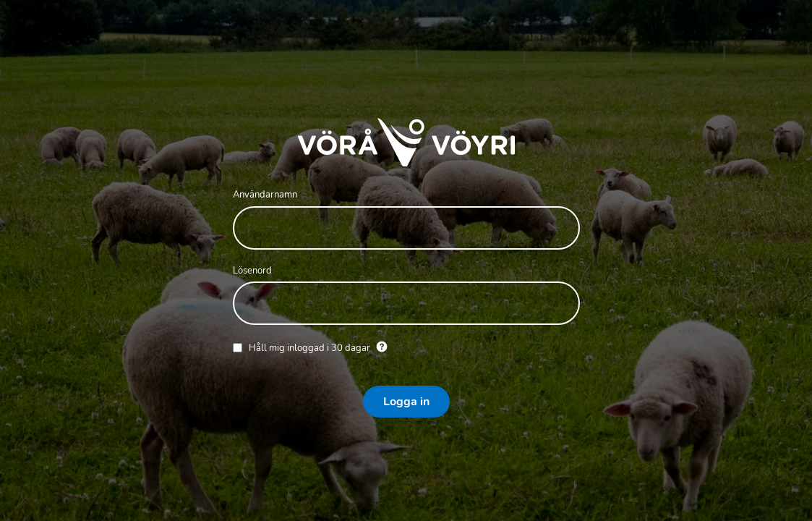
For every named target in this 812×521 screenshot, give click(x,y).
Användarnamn (265, 195)
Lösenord (252, 271)
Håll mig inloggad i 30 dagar (311, 348)
